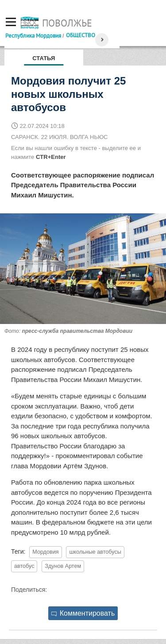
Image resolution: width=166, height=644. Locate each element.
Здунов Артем (63, 566)
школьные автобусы (95, 552)
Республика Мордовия (33, 35)
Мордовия (45, 552)
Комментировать (83, 613)
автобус (24, 566)
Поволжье (67, 23)
